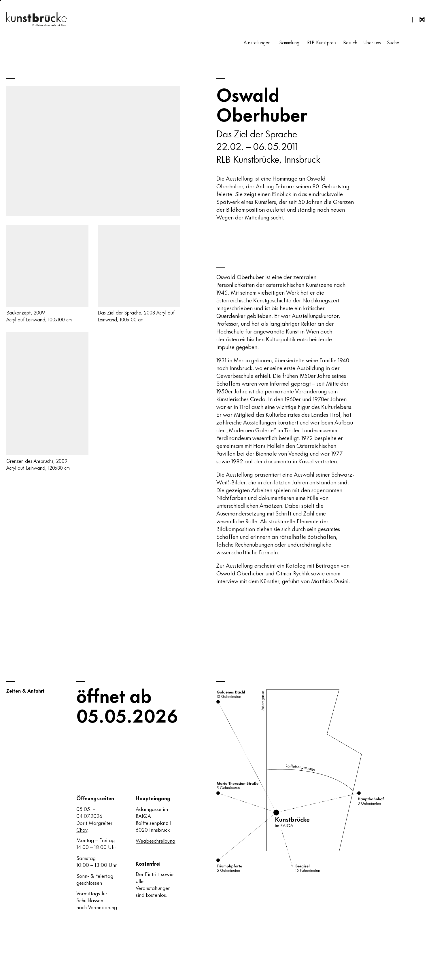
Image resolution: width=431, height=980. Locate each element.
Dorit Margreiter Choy (94, 826)
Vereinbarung (103, 907)
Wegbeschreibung (155, 840)
